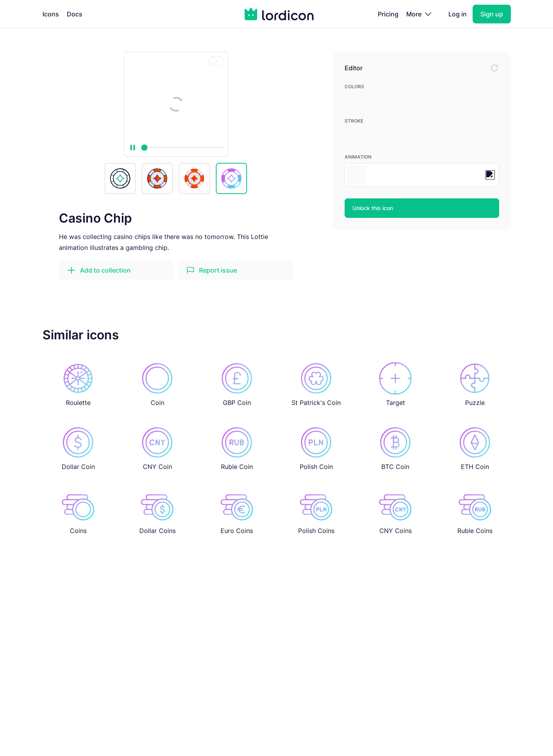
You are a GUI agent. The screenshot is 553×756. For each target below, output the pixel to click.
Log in (458, 14)
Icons (51, 14)
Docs (75, 14)
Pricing (388, 14)
